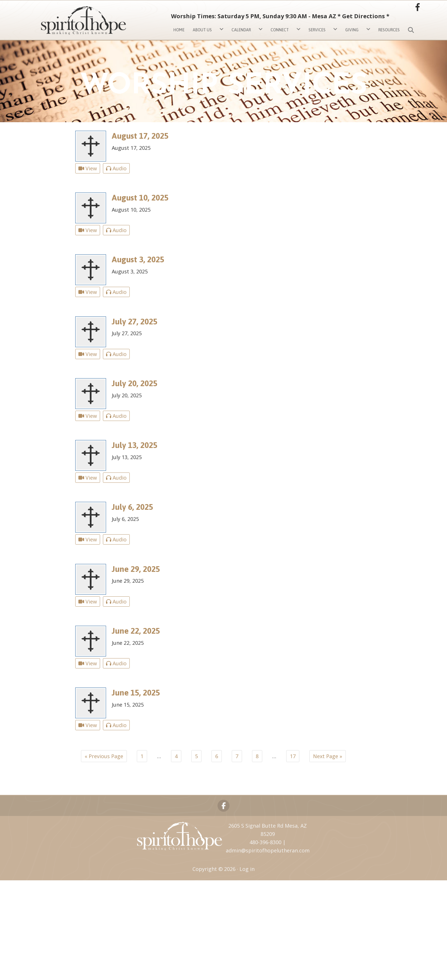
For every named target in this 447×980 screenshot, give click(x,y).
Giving (352, 30)
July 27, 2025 (135, 321)
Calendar (241, 30)
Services (317, 30)
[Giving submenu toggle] (368, 29)
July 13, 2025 (135, 445)
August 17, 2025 (140, 136)
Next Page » (328, 756)
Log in (247, 869)
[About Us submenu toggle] (222, 29)
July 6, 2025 (132, 507)
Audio (116, 168)
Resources (389, 30)
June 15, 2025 (136, 692)
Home (179, 30)
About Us (202, 30)
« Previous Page (104, 756)
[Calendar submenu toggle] (261, 29)
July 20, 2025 (135, 383)
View (88, 168)
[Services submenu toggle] (335, 29)
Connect (280, 30)
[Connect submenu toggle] (298, 29)
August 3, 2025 (138, 259)
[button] (412, 29)
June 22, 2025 (136, 631)
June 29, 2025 (136, 569)
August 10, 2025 (140, 198)
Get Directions (363, 16)
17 (293, 756)
